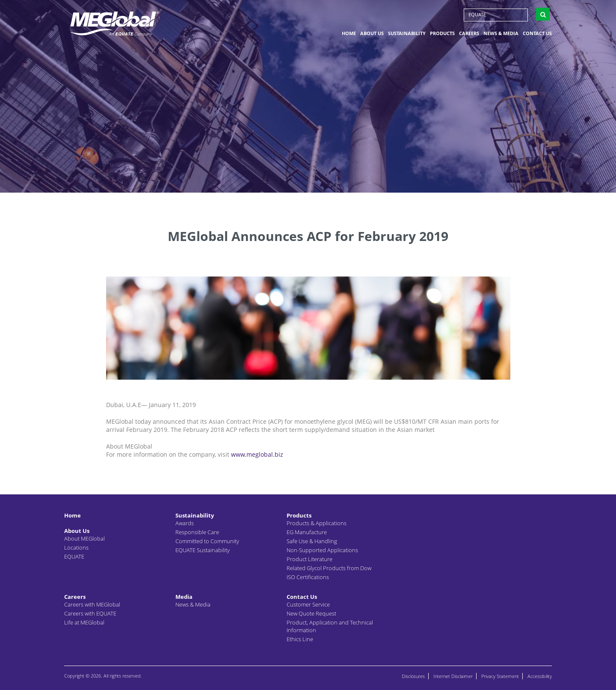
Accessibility (540, 676)
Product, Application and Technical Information (330, 626)
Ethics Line (300, 639)
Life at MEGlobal (84, 622)
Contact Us (537, 36)
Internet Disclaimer (453, 676)
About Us (372, 36)
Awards (185, 523)
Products (442, 36)
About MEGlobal (84, 538)
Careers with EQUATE (90, 613)
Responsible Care (197, 532)
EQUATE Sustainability (203, 550)
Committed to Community (207, 541)
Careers (469, 36)
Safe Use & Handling (312, 541)
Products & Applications (317, 523)
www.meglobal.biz (257, 454)
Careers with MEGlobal (92, 604)
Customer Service (308, 604)
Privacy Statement (500, 676)
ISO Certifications (308, 577)
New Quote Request (311, 613)
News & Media (501, 36)
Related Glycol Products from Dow (329, 568)
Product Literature (309, 559)
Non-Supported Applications (322, 550)
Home (349, 36)
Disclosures (413, 676)
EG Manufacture (307, 532)
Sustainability (407, 36)
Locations (76, 547)
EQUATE (477, 17)
